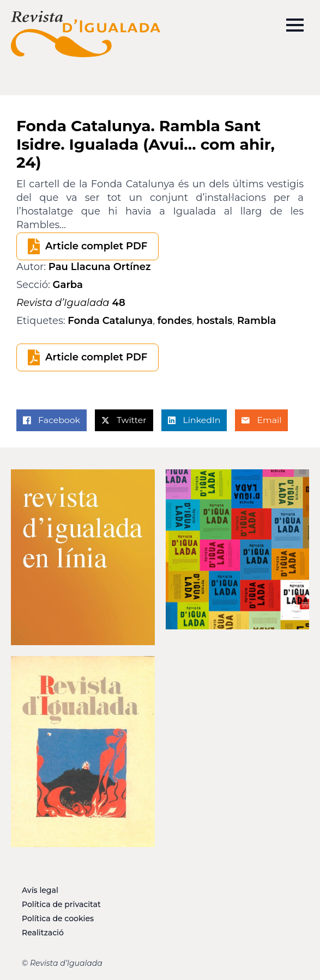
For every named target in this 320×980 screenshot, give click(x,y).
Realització (43, 933)
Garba (68, 285)
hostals (215, 321)
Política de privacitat (61, 904)
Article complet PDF (96, 246)
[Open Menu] (295, 25)
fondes (175, 321)
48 (71, 303)
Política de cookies (58, 918)
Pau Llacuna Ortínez (100, 267)
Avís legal (40, 890)
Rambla (256, 321)
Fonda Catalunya (110, 321)
